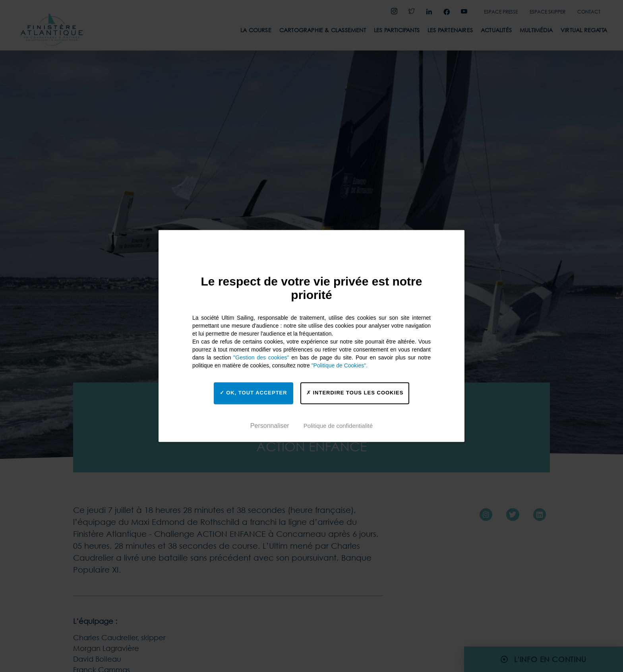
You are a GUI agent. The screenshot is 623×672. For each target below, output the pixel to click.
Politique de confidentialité (338, 426)
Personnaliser (270, 426)
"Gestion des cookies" (261, 357)
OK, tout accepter (253, 393)
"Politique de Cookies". (340, 365)
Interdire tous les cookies (355, 393)
